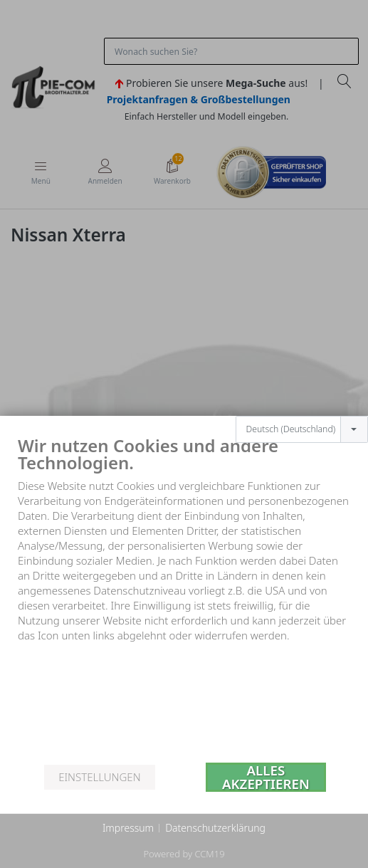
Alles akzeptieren (266, 777)
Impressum (128, 828)
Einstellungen (99, 777)
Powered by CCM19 (184, 854)
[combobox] (302, 413)
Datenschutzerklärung (215, 828)
